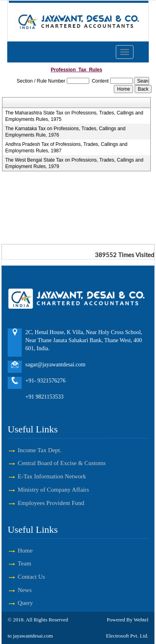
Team (25, 563)
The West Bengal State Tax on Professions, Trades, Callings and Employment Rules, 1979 (74, 163)
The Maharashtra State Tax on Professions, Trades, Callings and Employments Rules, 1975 (74, 116)
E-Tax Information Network (52, 476)
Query (25, 603)
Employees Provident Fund (51, 503)
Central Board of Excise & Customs (62, 463)
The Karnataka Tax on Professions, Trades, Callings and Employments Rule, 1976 (65, 132)
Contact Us (31, 576)
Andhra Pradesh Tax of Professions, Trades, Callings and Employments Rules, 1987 (66, 147)
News (25, 590)
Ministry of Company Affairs (53, 489)
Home (25, 550)
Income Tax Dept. (40, 450)
